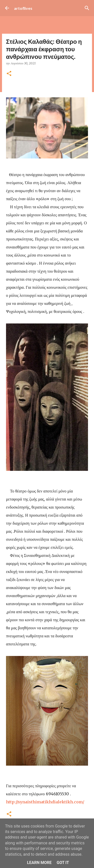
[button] (9, 74)
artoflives (23, 8)
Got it (63, 863)
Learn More (39, 863)
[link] (45, 802)
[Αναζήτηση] (87, 8)
